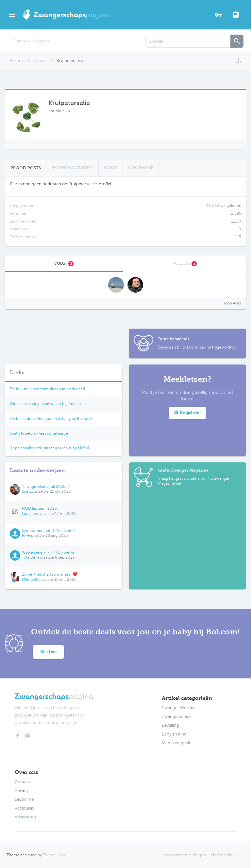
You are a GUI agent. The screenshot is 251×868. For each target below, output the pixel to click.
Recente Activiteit (72, 168)
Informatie (141, 168)
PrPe (26, 535)
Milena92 (30, 580)
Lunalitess (31, 514)
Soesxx (28, 491)
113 (238, 237)
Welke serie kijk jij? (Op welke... (50, 552)
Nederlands (221, 855)
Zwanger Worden (179, 708)
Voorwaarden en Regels (185, 855)
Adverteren (25, 817)
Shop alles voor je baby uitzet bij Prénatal (46, 404)
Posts (111, 168)
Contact (22, 782)
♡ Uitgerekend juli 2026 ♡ (46, 487)
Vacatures (24, 808)
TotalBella (31, 557)
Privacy (22, 791)
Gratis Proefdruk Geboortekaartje (39, 433)
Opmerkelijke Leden (31, 41)
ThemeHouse (55, 855)
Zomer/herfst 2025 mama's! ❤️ (50, 574)
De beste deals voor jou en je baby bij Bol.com (51, 419)
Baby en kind (174, 734)
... (60, 41)
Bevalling (170, 725)
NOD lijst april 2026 (39, 508)
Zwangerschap (176, 717)
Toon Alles (232, 303)
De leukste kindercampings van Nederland (47, 389)
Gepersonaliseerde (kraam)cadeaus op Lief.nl (49, 448)
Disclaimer (25, 799)
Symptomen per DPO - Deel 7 (49, 531)
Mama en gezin (177, 743)
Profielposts (26, 168)
